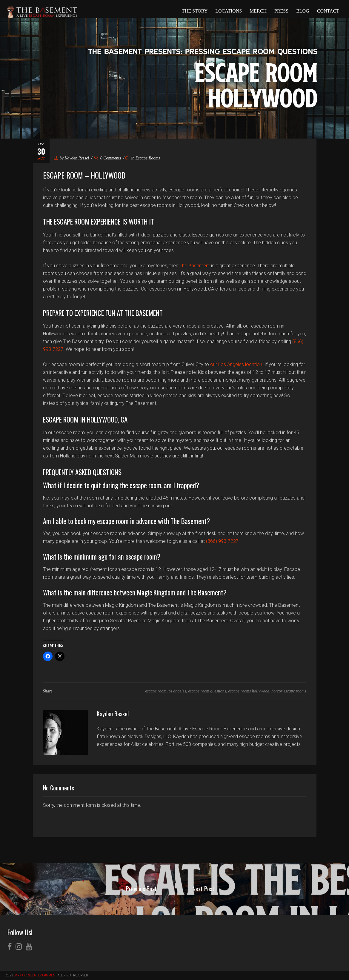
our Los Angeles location (236, 364)
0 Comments (108, 158)
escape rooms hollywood (249, 691)
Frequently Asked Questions (82, 472)
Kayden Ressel (77, 158)
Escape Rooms (148, 158)
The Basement (195, 266)
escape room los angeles (166, 691)
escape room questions (207, 691)
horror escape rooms (289, 691)
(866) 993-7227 (222, 541)
